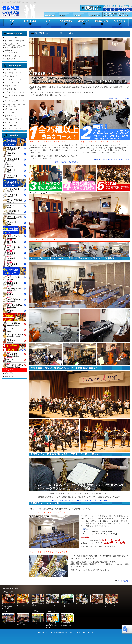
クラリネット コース (13, 73)
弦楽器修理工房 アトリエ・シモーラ (111, 605)
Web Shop (125, 15)
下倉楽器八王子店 (80, 15)
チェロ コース (10, 89)
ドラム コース (10, 113)
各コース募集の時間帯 (14, 47)
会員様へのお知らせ (13, 56)
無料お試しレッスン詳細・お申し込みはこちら (111, 159)
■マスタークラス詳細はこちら (64, 500)
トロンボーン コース (13, 82)
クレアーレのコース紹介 (14, 41)
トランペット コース (13, 79)
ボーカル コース (11, 109)
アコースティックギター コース (16, 97)
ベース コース (10, 106)
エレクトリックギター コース (16, 102)
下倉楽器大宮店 (66, 15)
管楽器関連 (9, 376)
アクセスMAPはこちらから (119, 99)
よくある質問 (10, 59)
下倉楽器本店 (51, 15)
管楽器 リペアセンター (51, 604)
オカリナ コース (11, 122)
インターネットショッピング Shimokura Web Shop (52, 625)
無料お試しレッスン (92, 8)
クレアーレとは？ (12, 37)
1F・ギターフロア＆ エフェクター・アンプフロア (8, 606)
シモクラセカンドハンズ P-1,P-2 (67, 605)
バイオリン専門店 (95, 15)
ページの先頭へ (122, 581)
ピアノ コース (10, 116)
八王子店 (34, 623)
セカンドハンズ (110, 15)
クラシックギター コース (15, 92)
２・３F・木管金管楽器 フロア (38, 604)
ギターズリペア (81, 604)
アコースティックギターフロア (23, 604)
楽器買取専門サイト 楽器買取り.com (67, 624)
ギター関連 (9, 373)
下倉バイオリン (96, 604)
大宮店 (4, 623)
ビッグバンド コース (13, 129)
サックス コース (11, 76)
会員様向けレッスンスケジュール (14, 51)
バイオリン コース (12, 86)
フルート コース (11, 70)
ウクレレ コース (11, 125)
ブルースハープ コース (14, 119)
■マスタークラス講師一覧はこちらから (92, 500)
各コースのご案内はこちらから (66, 162)
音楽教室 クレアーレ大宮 (22, 624)
